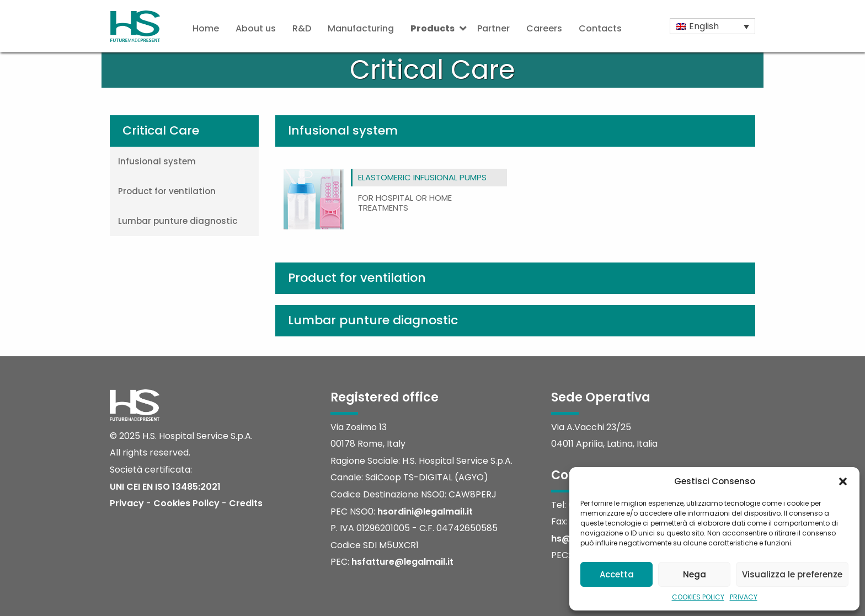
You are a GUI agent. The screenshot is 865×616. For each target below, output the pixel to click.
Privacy (127, 503)
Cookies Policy (186, 503)
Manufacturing (361, 28)
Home (206, 28)
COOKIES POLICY (698, 597)
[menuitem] (206, 29)
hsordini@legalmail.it (425, 511)
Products (432, 28)
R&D (302, 28)
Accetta (617, 574)
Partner (493, 28)
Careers (544, 28)
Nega (695, 574)
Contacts (600, 28)
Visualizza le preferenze (792, 574)
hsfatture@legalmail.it (402, 562)
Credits (246, 503)
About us (256, 28)
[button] (843, 481)
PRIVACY (744, 597)
